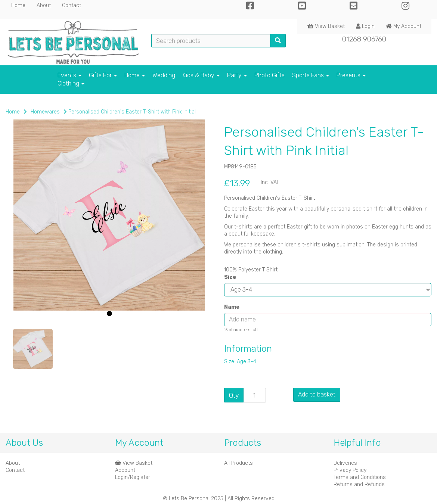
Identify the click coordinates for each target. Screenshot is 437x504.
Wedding (164, 75)
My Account (404, 26)
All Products (238, 463)
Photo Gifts (269, 75)
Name (232, 307)
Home (18, 5)
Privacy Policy (350, 470)
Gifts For (103, 75)
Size (230, 277)
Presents (351, 75)
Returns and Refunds (359, 484)
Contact (72, 5)
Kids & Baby (201, 75)
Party (237, 75)
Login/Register (133, 477)
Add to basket (317, 394)
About (44, 5)
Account (125, 470)
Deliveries (345, 463)
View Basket (326, 26)
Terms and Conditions (360, 477)
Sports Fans (311, 75)
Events (69, 75)
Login (365, 26)
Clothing (71, 83)
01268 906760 (364, 39)
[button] (25, 271)
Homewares (45, 112)
